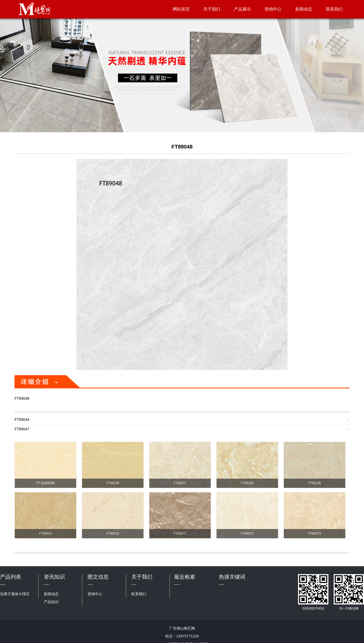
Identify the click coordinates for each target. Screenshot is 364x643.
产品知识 (51, 602)
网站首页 (181, 9)
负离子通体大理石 (15, 594)
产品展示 (242, 9)
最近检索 (185, 577)
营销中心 (273, 9)
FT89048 (182, 147)
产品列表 (11, 577)
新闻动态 (304, 9)
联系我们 (334, 9)
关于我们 (212, 9)
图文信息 (98, 577)
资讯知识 (54, 577)
